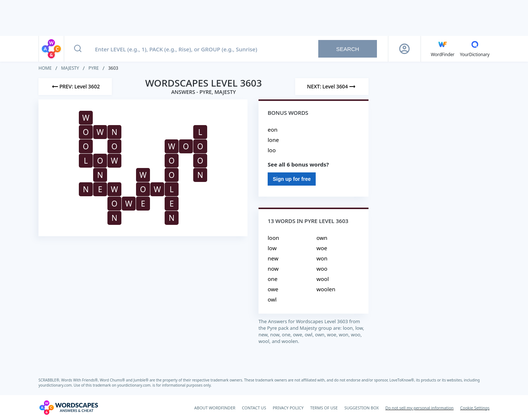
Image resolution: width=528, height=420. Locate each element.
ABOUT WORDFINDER (215, 408)
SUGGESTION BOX (362, 408)
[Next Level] (332, 87)
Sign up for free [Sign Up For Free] (292, 179)
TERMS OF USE (324, 408)
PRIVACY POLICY (288, 408)
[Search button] (78, 49)
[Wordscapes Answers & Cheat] (69, 408)
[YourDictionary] (475, 49)
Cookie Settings (475, 408)
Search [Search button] (348, 49)
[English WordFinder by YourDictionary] (443, 49)
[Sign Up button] (404, 49)
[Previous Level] (75, 87)
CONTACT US (254, 408)
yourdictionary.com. (56, 385)
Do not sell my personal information (419, 408)
